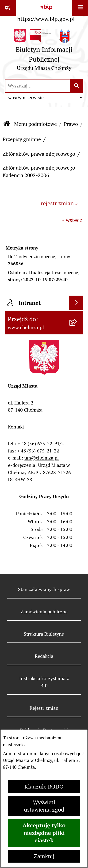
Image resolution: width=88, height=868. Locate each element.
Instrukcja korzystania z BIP (44, 682)
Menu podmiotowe (35, 124)
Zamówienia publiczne (44, 612)
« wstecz (72, 220)
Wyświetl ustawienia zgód (44, 806)
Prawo (71, 124)
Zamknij (44, 856)
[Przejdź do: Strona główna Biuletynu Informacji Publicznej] (7, 124)
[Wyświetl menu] (80, 8)
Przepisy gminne (22, 139)
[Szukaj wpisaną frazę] (77, 86)
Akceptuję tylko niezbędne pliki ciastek (44, 833)
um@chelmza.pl (42, 458)
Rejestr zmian (44, 708)
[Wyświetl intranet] (76, 303)
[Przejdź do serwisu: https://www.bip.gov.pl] (46, 12)
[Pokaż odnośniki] (8, 8)
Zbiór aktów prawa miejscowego (39, 154)
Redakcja (44, 656)
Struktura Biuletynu (44, 634)
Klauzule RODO (44, 787)
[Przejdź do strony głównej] (44, 52)
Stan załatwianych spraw (44, 589)
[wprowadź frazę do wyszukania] (38, 86)
